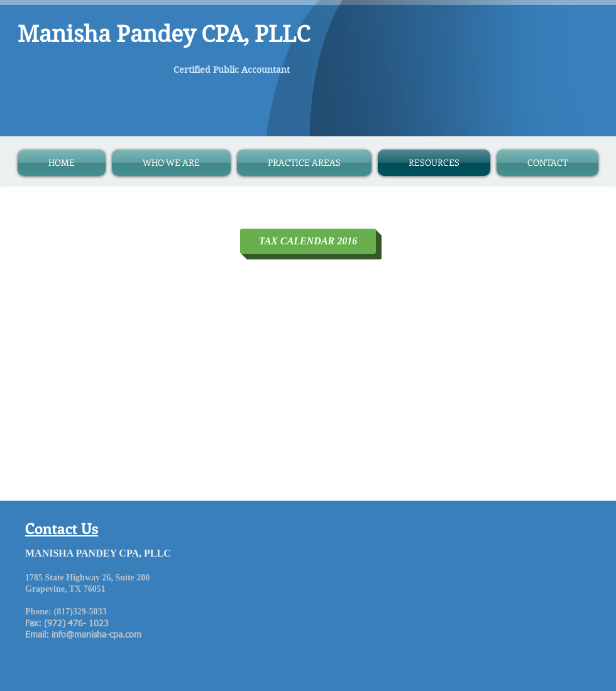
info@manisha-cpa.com (96, 635)
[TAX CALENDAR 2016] (308, 241)
